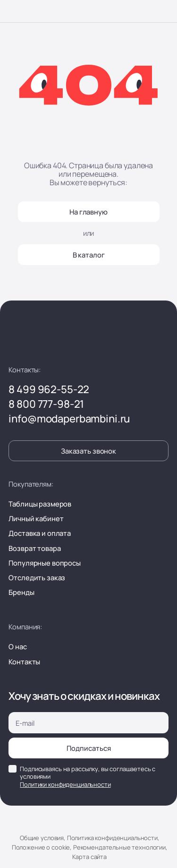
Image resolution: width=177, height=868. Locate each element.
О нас (17, 646)
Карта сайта (89, 857)
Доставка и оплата (40, 533)
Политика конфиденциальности (112, 838)
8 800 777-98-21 (46, 404)
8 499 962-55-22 (49, 389)
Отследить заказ (37, 577)
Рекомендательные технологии (119, 847)
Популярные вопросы (44, 563)
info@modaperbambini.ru (69, 419)
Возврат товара (34, 548)
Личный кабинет (36, 518)
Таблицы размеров (40, 504)
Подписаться (89, 748)
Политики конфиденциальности (65, 784)
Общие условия (42, 838)
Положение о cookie (41, 847)
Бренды (21, 592)
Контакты (24, 662)
